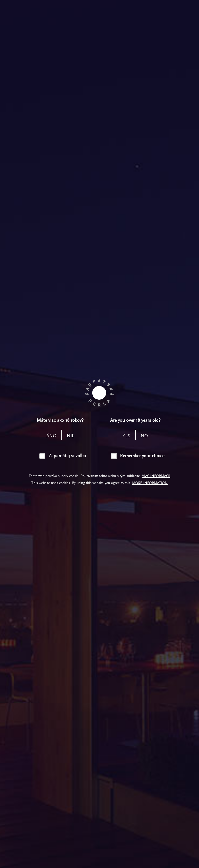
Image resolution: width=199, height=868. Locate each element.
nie (71, 436)
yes (126, 436)
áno (51, 436)
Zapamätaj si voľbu (67, 456)
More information (150, 483)
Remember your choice (142, 456)
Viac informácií (156, 476)
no (144, 436)
